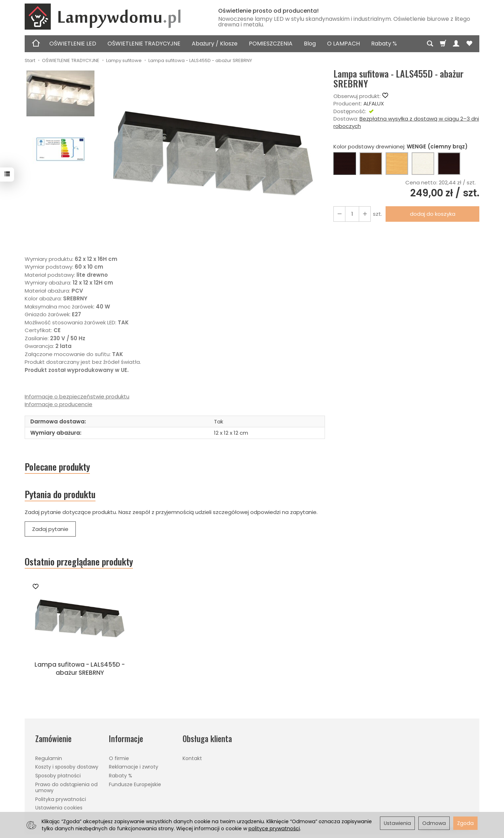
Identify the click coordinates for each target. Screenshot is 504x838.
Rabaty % (384, 44)
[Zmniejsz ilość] (365, 214)
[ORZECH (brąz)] (371, 164)
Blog (310, 44)
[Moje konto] (456, 44)
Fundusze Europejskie (135, 784)
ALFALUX (374, 103)
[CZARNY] (449, 164)
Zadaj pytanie (50, 529)
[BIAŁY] (423, 164)
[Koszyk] (443, 44)
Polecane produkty (57, 467)
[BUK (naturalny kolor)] (397, 164)
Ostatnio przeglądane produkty (79, 562)
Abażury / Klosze (215, 44)
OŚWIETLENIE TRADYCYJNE (144, 44)
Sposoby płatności (58, 776)
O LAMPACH (343, 44)
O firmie (119, 758)
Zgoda (465, 823)
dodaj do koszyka (433, 214)
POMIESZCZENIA (271, 44)
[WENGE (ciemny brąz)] (345, 164)
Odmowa (434, 823)
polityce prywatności (274, 828)
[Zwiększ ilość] (339, 214)
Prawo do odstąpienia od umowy (66, 787)
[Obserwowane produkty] (469, 44)
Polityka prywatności (61, 799)
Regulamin (49, 758)
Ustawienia (397, 823)
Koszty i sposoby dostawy (67, 767)
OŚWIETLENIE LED (73, 44)
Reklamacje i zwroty (134, 767)
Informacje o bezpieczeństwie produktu (77, 396)
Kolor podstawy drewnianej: (401, 146)
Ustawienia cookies (59, 808)
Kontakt (192, 758)
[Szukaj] (430, 44)
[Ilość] (352, 214)
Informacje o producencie (59, 404)
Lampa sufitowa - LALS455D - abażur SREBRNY (80, 669)
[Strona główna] (113, 17)
